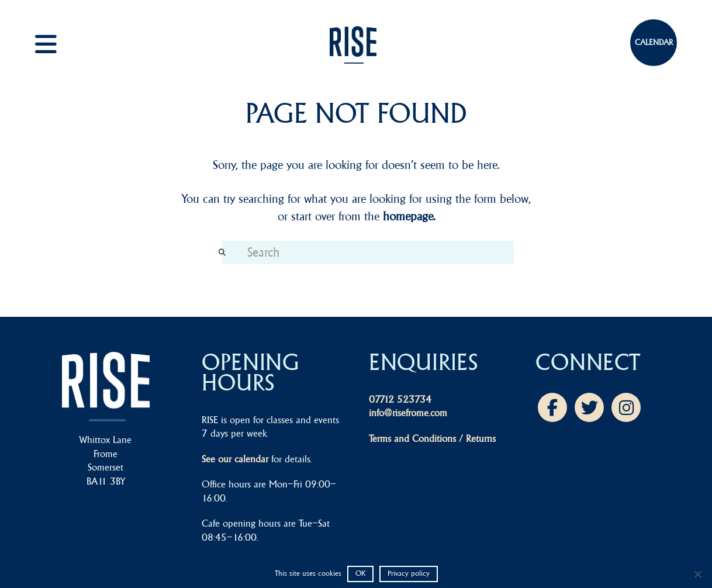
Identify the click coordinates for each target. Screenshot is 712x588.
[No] (697, 574)
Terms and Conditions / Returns (432, 438)
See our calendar (235, 459)
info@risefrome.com (408, 413)
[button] (58, 44)
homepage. (409, 216)
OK (360, 573)
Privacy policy (409, 573)
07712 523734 (400, 399)
